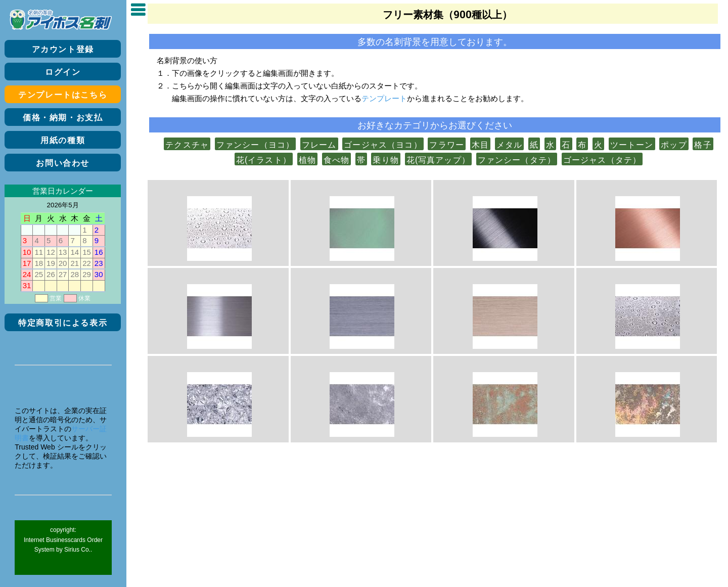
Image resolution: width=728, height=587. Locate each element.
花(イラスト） (264, 160)
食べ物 (337, 160)
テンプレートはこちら (63, 95)
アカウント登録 (63, 49)
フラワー (447, 145)
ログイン (63, 72)
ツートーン (632, 145)
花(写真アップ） (438, 160)
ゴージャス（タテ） (602, 160)
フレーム (319, 145)
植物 (307, 160)
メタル (510, 145)
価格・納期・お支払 (63, 118)
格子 (703, 145)
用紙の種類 (63, 140)
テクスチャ (187, 145)
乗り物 (386, 160)
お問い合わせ (63, 163)
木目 (480, 145)
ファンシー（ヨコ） (256, 145)
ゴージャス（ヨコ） (383, 145)
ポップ (674, 145)
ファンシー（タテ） (517, 160)
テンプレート (384, 98)
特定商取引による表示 (63, 323)
